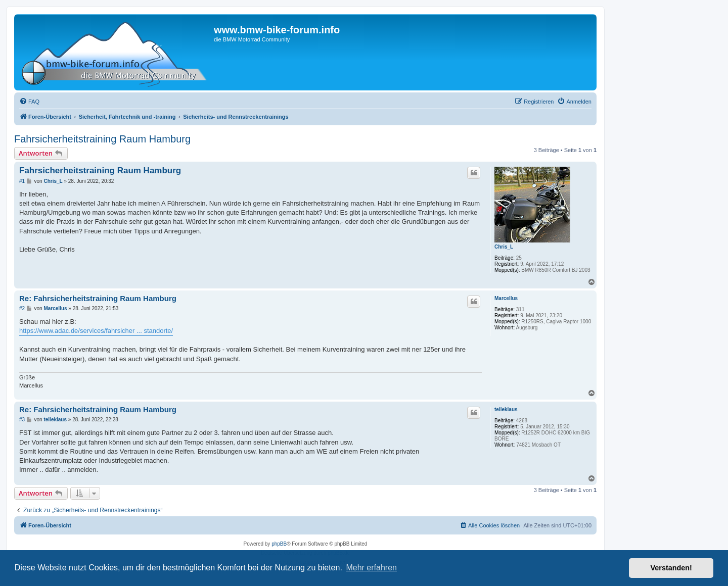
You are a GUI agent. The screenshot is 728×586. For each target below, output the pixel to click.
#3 (22, 420)
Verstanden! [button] (671, 568)
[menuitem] (29, 102)
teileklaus (506, 409)
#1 (22, 181)
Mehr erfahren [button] (371, 568)
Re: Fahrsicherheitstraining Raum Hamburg (98, 298)
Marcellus (506, 298)
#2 (22, 308)
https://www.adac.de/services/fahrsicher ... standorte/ (96, 331)
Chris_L (504, 247)
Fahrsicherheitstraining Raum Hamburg (102, 139)
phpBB (279, 544)
